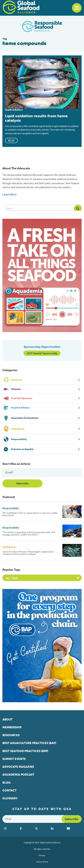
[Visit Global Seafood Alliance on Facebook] (26, 828)
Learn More (10, 195)
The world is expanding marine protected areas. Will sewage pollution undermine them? (29, 534)
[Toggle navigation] (77, 8)
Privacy (42, 856)
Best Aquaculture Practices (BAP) (29, 743)
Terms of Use (42, 862)
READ (11, 140)
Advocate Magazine (18, 767)
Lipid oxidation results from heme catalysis (36, 118)
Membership (12, 727)
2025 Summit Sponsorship (42, 353)
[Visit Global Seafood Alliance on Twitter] (41, 828)
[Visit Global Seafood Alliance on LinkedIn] (57, 828)
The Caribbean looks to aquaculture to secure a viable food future (30, 514)
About (7, 720)
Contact (9, 790)
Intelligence (9, 547)
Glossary (10, 798)
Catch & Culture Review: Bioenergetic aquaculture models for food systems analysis (28, 553)
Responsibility (11, 508)
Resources (11, 735)
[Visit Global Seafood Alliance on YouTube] (73, 828)
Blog (6, 783)
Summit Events (14, 759)
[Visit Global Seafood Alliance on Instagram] (10, 828)
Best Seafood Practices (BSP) (25, 751)
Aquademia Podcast (18, 775)
